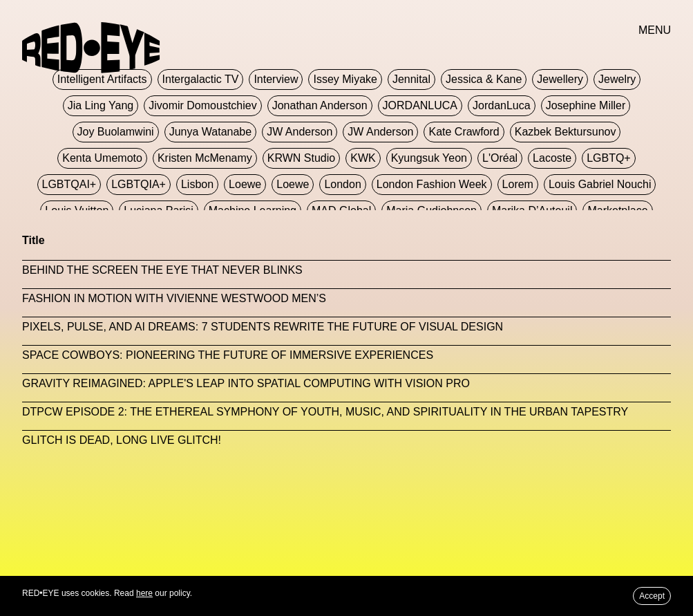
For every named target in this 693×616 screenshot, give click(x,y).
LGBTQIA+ (139, 184)
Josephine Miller (586, 105)
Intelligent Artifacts (102, 79)
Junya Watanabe (210, 132)
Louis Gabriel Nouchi (600, 184)
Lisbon (197, 184)
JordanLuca (502, 105)
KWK (363, 158)
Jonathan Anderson (320, 105)
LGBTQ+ (609, 158)
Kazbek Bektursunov (566, 132)
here (144, 593)
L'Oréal (500, 158)
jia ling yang (101, 105)
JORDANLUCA (420, 105)
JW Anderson (300, 132)
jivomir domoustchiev (202, 105)
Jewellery (560, 79)
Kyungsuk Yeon (429, 158)
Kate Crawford (464, 132)
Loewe (245, 184)
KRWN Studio (301, 158)
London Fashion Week (432, 184)
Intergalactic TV (201, 79)
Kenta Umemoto (102, 158)
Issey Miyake (345, 79)
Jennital (411, 79)
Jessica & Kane (484, 79)
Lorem (518, 184)
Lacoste (552, 158)
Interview (276, 79)
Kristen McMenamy (205, 158)
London (342, 184)
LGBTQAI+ (69, 184)
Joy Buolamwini (116, 132)
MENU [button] (655, 30)
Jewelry (617, 79)
